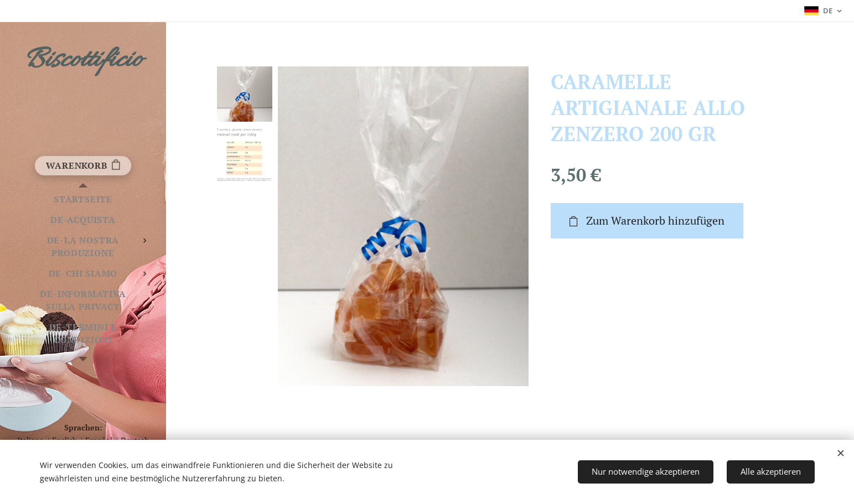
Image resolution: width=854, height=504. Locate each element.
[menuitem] (83, 199)
